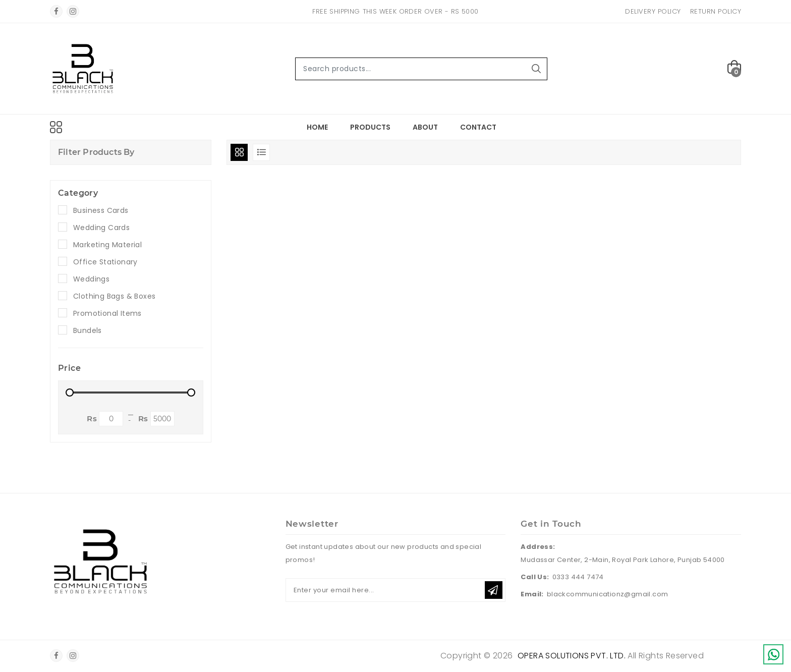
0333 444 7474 (578, 577)
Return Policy (716, 11)
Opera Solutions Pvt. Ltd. (572, 656)
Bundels (88, 330)
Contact (478, 127)
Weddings (91, 279)
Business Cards (101, 210)
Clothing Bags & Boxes (114, 296)
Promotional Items (107, 313)
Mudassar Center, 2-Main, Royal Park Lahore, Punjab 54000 (623, 560)
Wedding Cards (101, 228)
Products (370, 127)
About (425, 127)
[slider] (70, 393)
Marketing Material (107, 245)
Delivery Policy (653, 11)
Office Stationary (105, 262)
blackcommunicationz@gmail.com (608, 594)
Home (317, 127)
